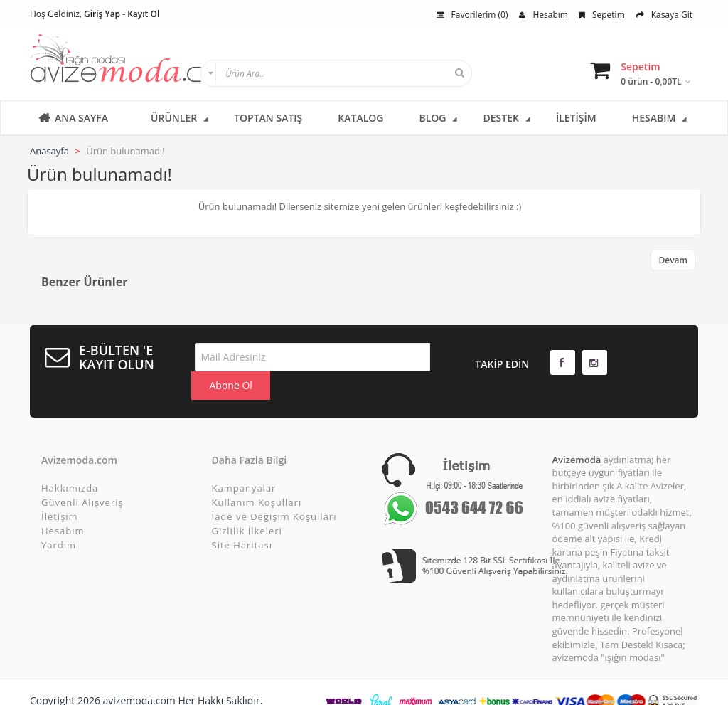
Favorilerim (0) (472, 15)
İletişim (60, 492)
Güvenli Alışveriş (82, 477)
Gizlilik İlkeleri (247, 506)
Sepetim (602, 15)
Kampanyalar (244, 463)
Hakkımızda (70, 463)
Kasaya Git (664, 15)
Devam (673, 260)
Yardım (59, 520)
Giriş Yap (102, 14)
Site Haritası (242, 520)
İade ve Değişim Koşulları (274, 492)
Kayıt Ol (143, 14)
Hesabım (543, 15)
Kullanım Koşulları (257, 477)
